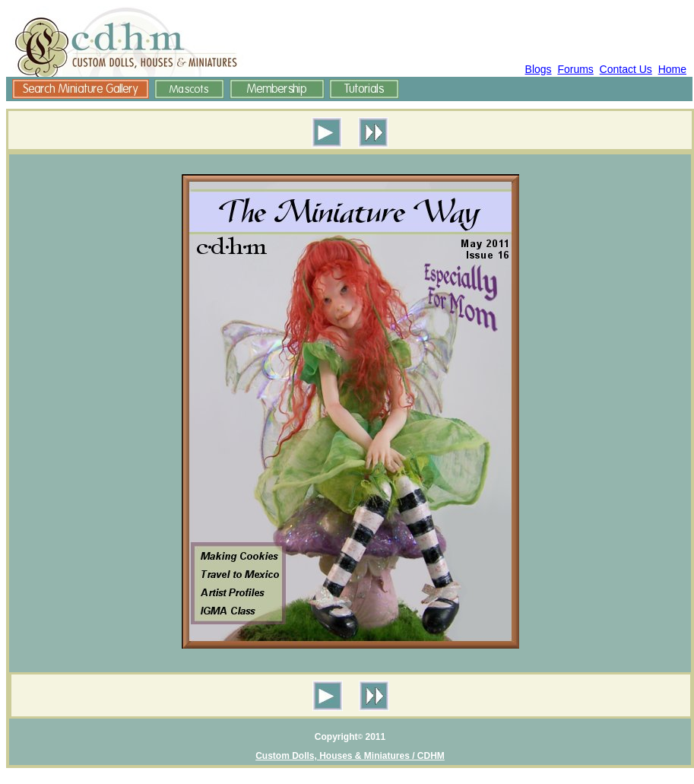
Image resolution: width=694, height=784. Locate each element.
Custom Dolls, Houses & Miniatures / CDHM (350, 756)
